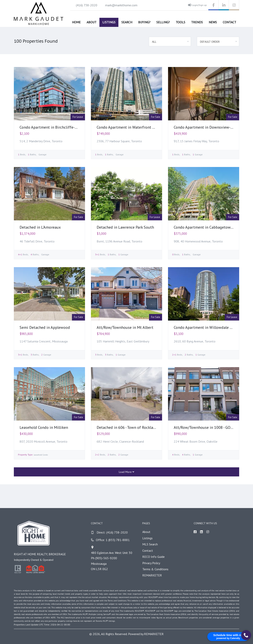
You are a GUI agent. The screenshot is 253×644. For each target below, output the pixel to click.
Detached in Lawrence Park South (125, 227)
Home (76, 22)
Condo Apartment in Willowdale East (205, 327)
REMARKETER (152, 575)
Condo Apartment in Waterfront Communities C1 (139, 127)
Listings (109, 22)
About (92, 22)
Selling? (163, 22)
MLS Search (150, 544)
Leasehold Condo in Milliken (44, 427)
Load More (126, 472)
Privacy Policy (151, 563)
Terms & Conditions (155, 569)
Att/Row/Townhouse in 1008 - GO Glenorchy (211, 427)
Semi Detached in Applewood (45, 327)
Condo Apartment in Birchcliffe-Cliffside (55, 127)
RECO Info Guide (153, 557)
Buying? (144, 22)
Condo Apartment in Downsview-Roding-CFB (212, 127)
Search (127, 22)
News (213, 22)
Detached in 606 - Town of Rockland (127, 427)
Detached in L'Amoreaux (40, 227)
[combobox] (170, 41)
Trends (197, 22)
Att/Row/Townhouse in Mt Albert (125, 327)
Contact (229, 22)
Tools (180, 22)
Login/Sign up (197, 5)
